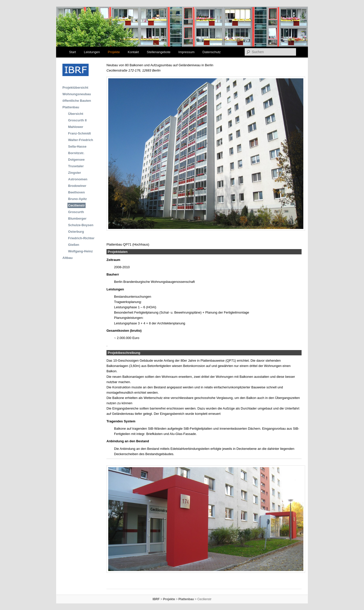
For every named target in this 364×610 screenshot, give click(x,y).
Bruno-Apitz (78, 199)
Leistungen (92, 52)
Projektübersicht (75, 88)
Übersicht (76, 114)
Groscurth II (78, 120)
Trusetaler (76, 166)
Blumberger (77, 218)
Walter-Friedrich (81, 140)
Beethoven (77, 192)
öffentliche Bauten (77, 101)
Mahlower (76, 127)
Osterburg (76, 232)
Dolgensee (77, 160)
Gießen (74, 245)
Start (72, 52)
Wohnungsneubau (77, 94)
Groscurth (76, 212)
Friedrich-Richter (81, 238)
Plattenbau (71, 107)
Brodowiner (77, 186)
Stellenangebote (159, 52)
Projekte (114, 52)
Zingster (75, 173)
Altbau (67, 258)
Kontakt (133, 52)
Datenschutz (211, 52)
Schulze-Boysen (81, 225)
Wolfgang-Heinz (81, 251)
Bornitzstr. (76, 153)
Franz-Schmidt (80, 133)
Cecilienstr (77, 205)
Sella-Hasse (77, 146)
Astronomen (78, 179)
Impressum (187, 52)
